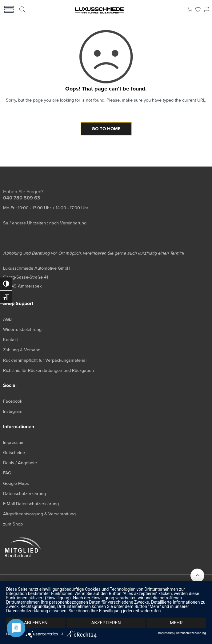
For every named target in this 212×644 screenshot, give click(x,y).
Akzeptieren (106, 623)
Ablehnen (36, 623)
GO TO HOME (106, 129)
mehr (176, 623)
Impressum (166, 633)
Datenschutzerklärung (191, 633)
